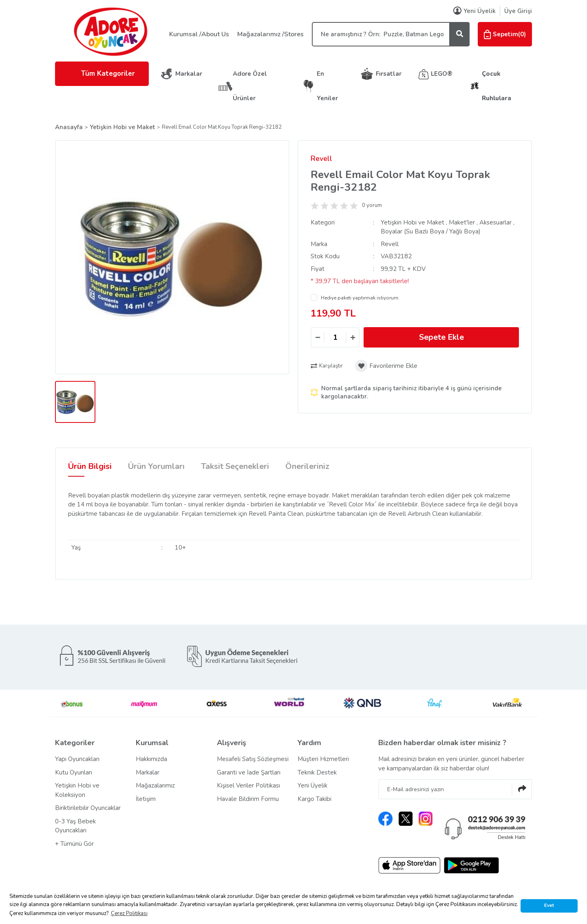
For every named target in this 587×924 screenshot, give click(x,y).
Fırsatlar (389, 74)
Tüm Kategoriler (102, 74)
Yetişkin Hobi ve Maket (413, 222)
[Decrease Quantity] (318, 338)
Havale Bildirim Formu (248, 799)
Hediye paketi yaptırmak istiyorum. (360, 298)
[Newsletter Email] (455, 789)
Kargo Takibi (314, 799)
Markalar (189, 74)
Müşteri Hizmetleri (323, 759)
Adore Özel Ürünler (250, 86)
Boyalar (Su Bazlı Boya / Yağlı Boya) (431, 231)
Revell (321, 158)
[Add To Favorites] (386, 366)
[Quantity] (335, 337)
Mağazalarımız (155, 785)
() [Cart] (505, 34)
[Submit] (522, 789)
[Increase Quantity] (353, 338)
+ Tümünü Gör (74, 844)
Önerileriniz (307, 466)
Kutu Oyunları (74, 772)
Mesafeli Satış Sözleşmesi (253, 759)
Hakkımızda (151, 759)
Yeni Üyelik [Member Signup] (474, 11)
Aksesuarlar (495, 222)
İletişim (146, 799)
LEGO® (442, 74)
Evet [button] (549, 905)
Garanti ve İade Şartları (249, 772)
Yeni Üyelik (312, 785)
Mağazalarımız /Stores (270, 34)
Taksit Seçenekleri (235, 466)
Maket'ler (462, 222)
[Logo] (110, 31)
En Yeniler (327, 86)
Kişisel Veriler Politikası (248, 785)
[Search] (391, 34)
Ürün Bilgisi (90, 466)
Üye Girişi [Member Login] (518, 11)
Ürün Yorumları (156, 466)
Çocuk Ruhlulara (497, 86)
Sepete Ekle (441, 337)
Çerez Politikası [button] (129, 913)
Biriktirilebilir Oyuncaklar (88, 808)
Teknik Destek (317, 772)
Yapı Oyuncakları (77, 759)
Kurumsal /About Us (199, 34)
